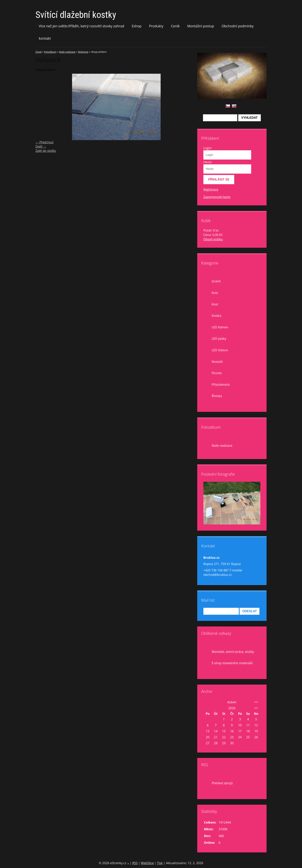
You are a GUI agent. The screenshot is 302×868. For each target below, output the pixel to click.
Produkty (156, 26)
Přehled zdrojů (222, 783)
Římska (217, 396)
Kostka (216, 316)
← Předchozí (44, 142)
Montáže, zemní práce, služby (233, 652)
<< (208, 702)
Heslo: (208, 162)
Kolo (215, 293)
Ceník (175, 26)
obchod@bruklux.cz (218, 575)
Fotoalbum (50, 52)
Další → (41, 146)
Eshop (137, 26)
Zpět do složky (46, 151)
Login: (208, 148)
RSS (135, 863)
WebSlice (147, 863)
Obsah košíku (213, 239)
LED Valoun (220, 350)
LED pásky (219, 339)
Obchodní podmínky (238, 26)
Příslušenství (221, 385)
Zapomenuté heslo (217, 197)
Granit (216, 281)
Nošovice (83, 52)
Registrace (211, 189)
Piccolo (217, 373)
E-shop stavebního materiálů (232, 663)
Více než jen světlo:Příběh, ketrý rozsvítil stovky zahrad (82, 26)
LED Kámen (220, 327)
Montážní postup (201, 26)
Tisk (160, 863)
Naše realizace (67, 52)
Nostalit (217, 362)
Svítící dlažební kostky (76, 15)
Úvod (38, 52)
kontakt (45, 38)
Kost (215, 304)
